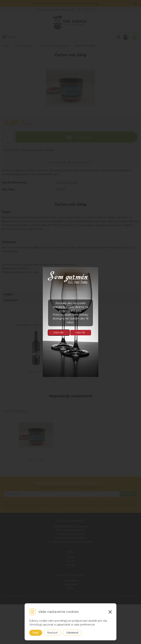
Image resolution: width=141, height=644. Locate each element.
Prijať (36, 633)
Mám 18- (81, 332)
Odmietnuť (72, 633)
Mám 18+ (59, 332)
